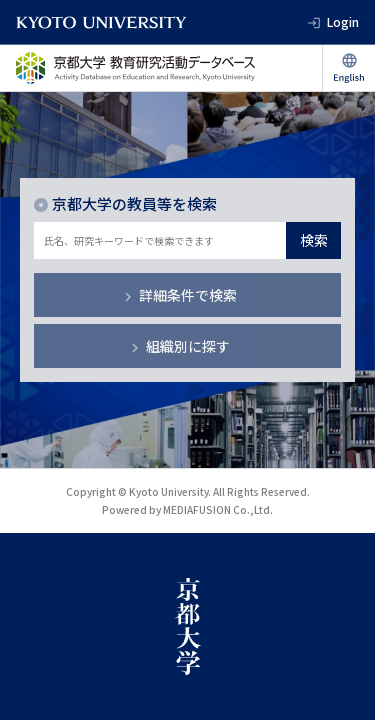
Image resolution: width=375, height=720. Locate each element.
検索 (314, 240)
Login (343, 21)
